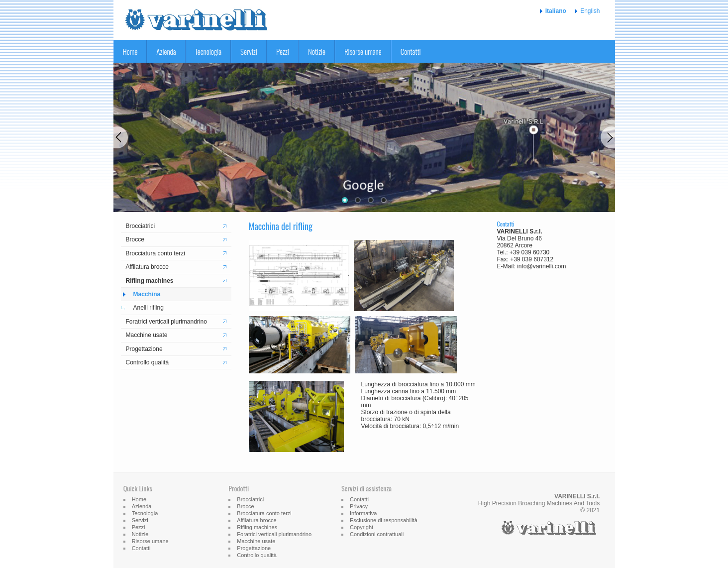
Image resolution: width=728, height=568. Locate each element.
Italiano (556, 11)
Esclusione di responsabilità (384, 520)
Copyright (362, 527)
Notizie (317, 51)
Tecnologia (208, 51)
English (590, 11)
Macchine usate (147, 335)
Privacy (359, 506)
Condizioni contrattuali (377, 534)
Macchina (147, 294)
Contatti (411, 51)
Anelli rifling (149, 308)
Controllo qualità (148, 362)
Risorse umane (363, 51)
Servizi (249, 51)
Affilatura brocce (148, 267)
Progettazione (144, 349)
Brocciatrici (141, 226)
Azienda (166, 51)
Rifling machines (150, 281)
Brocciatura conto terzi (156, 253)
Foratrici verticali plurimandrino (166, 322)
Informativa (363, 513)
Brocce (135, 239)
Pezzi (283, 51)
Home (130, 51)
